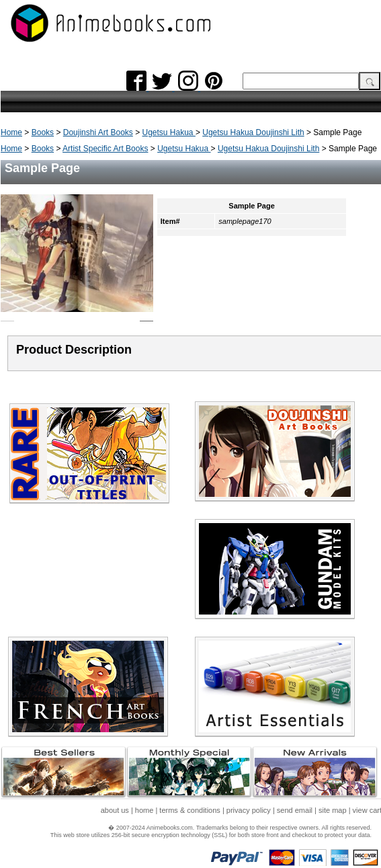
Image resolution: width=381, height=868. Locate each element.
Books (43, 132)
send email (295, 810)
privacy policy (249, 810)
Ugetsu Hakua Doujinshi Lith (253, 132)
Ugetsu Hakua (169, 132)
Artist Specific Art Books (105, 149)
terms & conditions (189, 810)
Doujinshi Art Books (98, 132)
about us (115, 810)
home (144, 810)
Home (11, 132)
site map (333, 810)
